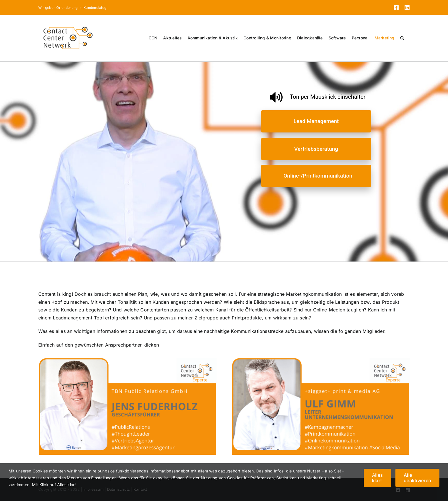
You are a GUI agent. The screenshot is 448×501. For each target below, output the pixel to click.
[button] (402, 38)
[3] (321, 357)
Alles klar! (377, 478)
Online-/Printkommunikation (318, 176)
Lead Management (316, 121)
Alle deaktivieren (417, 478)
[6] (127, 357)
